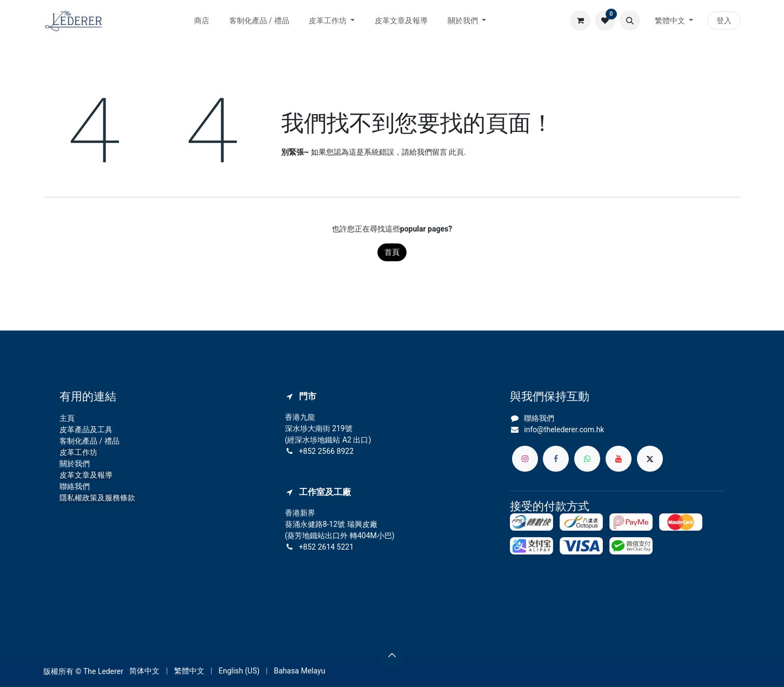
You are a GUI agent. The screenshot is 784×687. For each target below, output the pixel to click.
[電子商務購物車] (580, 21)
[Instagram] (525, 459)
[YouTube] (619, 459)
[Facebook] (556, 459)
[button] (630, 21)
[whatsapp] (587, 459)
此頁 (456, 152)
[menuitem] (202, 21)
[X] (650, 459)
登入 (724, 21)
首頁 (392, 252)
